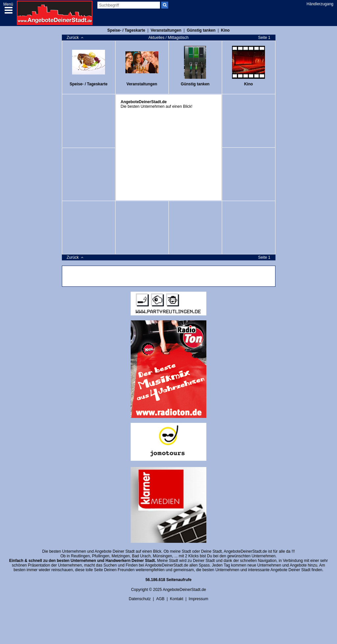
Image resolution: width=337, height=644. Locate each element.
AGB (160, 599)
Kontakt (177, 599)
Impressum (198, 599)
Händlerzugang (320, 4)
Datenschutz (140, 599)
